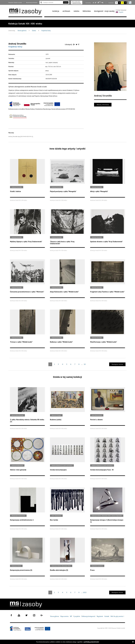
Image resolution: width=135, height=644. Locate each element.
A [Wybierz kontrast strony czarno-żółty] (125, 3)
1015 (85, 592)
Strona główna (22, 31)
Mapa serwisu (64, 616)
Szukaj (66, 2)
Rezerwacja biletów (32, 2)
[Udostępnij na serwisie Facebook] (79, 44)
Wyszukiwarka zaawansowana (77, 3)
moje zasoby (109, 11)
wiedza (76, 11)
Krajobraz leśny (46, 31)
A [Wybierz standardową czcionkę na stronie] (96, 3)
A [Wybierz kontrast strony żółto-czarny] (122, 3)
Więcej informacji (103, 105)
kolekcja (56, 11)
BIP (71, 616)
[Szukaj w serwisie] (51, 2)
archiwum (66, 11)
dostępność (99, 11)
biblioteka (87, 11)
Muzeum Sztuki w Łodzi (15, 2)
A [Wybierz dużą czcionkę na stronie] (99, 2)
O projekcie (77, 616)
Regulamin (100, 616)
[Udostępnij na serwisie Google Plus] (74, 44)
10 (85, 364)
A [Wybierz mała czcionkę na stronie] (93, 3)
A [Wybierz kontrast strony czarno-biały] (119, 3)
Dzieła (34, 31)
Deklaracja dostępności (88, 616)
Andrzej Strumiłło (17, 44)
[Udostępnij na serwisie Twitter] (77, 44)
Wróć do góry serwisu (117, 616)
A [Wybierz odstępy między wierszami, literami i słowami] (103, 3)
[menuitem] (57, 11)
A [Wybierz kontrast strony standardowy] (116, 3)
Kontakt (107, 616)
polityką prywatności (91, 642)
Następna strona (117, 364)
